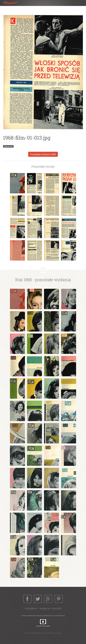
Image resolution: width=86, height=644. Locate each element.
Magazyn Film (8, 146)
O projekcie (31, 608)
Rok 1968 (24, 280)
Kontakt (57, 608)
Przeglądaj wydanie (43, 154)
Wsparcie (45, 608)
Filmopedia (12, 3)
